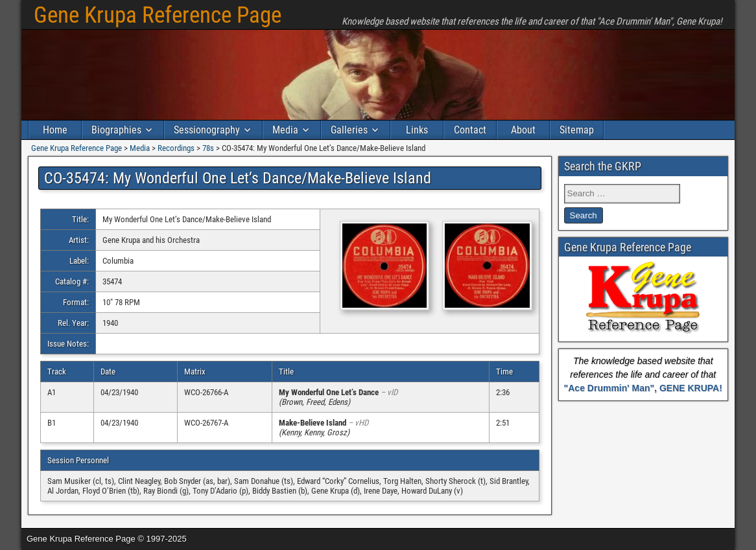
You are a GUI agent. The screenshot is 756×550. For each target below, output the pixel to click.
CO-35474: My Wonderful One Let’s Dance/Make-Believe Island (238, 178)
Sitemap (577, 130)
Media (285, 130)
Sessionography (207, 130)
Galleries (349, 130)
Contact (470, 130)
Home (55, 130)
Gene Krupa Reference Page (158, 15)
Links (417, 130)
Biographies (116, 130)
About (523, 130)
